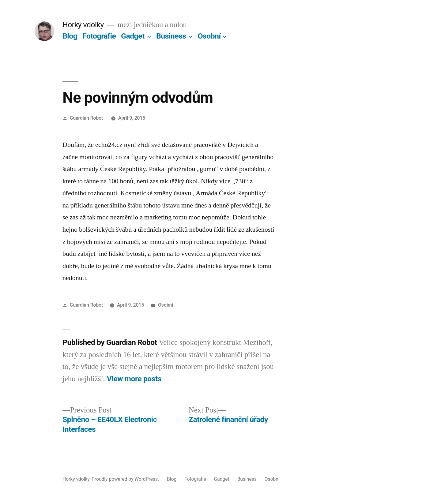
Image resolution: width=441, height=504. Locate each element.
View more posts (134, 379)
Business (171, 36)
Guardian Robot (86, 118)
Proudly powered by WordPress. (126, 479)
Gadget (133, 36)
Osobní (209, 36)
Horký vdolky (83, 25)
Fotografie (99, 36)
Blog (70, 36)
